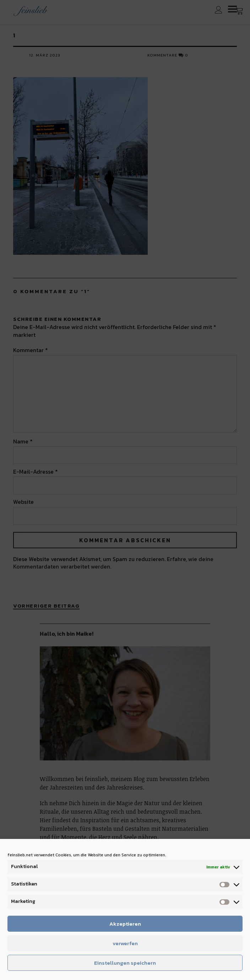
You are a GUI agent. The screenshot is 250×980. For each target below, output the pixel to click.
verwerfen (125, 943)
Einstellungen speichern (125, 963)
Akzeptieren (125, 924)
